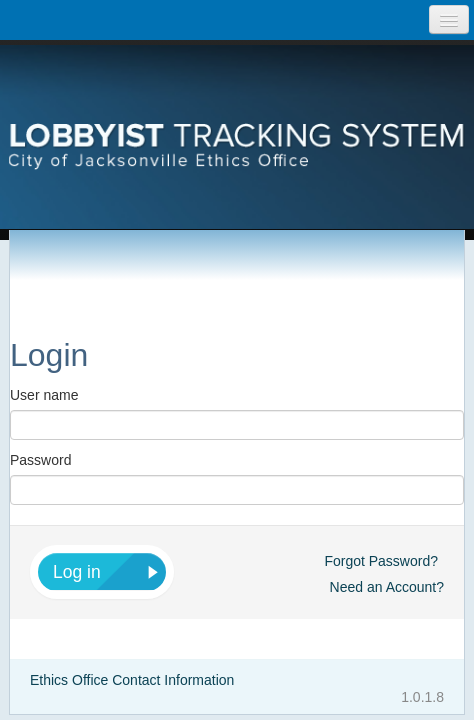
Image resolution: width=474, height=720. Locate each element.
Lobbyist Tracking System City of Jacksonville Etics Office (236, 115)
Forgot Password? (381, 561)
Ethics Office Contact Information (132, 680)
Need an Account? (387, 587)
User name (44, 395)
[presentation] (237, 115)
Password (40, 460)
